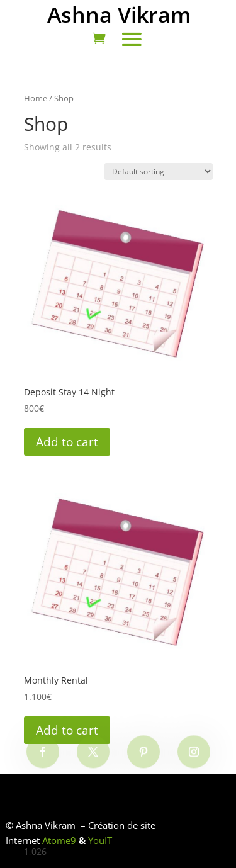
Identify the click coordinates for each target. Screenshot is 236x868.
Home (36, 98)
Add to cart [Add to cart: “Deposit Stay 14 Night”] (67, 442)
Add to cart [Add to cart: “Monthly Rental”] (67, 730)
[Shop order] (159, 172)
